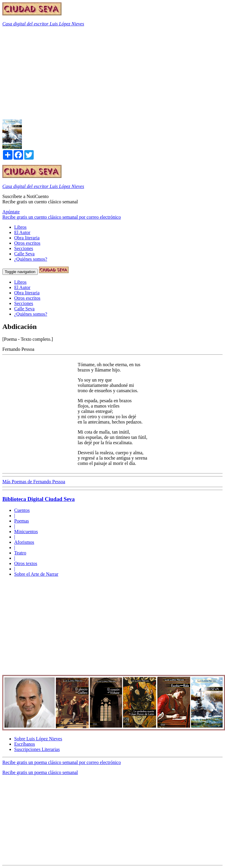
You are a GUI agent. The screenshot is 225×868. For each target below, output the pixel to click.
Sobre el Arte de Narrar (36, 574)
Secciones (24, 248)
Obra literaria (27, 238)
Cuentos (22, 510)
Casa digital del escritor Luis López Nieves (43, 24)
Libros (20, 227)
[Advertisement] (87, 73)
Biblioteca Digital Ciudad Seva (39, 499)
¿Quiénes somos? (31, 259)
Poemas (22, 521)
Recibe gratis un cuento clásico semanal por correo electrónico (62, 217)
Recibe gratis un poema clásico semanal (40, 772)
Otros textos (26, 563)
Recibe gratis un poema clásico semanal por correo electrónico (62, 762)
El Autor (22, 232)
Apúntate (11, 212)
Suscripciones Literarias (37, 749)
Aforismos (24, 542)
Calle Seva (24, 254)
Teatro (20, 553)
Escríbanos (25, 744)
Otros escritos (27, 243)
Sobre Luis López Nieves (38, 739)
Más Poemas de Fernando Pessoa (34, 482)
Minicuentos (26, 532)
